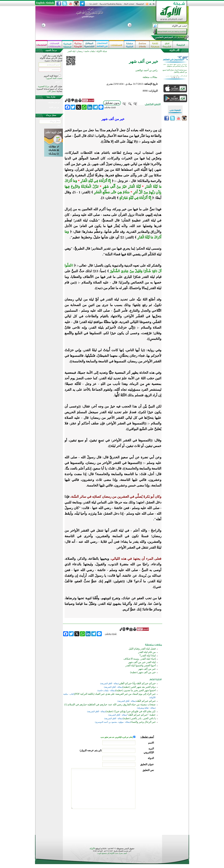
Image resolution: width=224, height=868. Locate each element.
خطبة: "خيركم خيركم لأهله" (141, 715)
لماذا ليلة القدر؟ (148, 655)
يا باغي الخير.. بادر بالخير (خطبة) (139, 718)
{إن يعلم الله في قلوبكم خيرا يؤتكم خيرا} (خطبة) (131, 711)
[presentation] (130, 821)
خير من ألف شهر (147, 669)
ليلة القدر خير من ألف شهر (142, 662)
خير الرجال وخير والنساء (143, 722)
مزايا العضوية (44, 86)
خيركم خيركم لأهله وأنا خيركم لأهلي (137, 683)
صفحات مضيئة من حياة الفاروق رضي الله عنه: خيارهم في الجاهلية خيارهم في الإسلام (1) (110, 704)
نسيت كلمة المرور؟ (54, 78)
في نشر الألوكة (54, 107)
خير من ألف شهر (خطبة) (143, 672)
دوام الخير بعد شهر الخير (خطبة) (139, 687)
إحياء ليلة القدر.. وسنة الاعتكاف (140, 659)
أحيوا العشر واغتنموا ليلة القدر (141, 665)
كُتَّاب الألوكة (174, 50)
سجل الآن (52, 91)
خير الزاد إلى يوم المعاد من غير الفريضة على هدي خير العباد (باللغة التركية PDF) (115, 694)
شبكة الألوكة (102, 51)
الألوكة (92, 848)
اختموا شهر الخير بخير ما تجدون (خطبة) (136, 690)
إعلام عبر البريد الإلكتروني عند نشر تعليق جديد (117, 737)
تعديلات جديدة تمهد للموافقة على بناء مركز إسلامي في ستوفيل (175, 71)
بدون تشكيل (112, 103)
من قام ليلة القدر (147, 652)
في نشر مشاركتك (54, 102)
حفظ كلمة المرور (51, 76)
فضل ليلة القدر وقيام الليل (142, 649)
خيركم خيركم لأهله (146, 701)
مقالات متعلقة (150, 77)
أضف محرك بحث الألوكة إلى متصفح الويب (112, 853)
